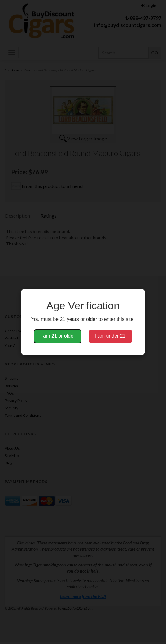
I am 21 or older (58, 336)
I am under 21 (110, 336)
